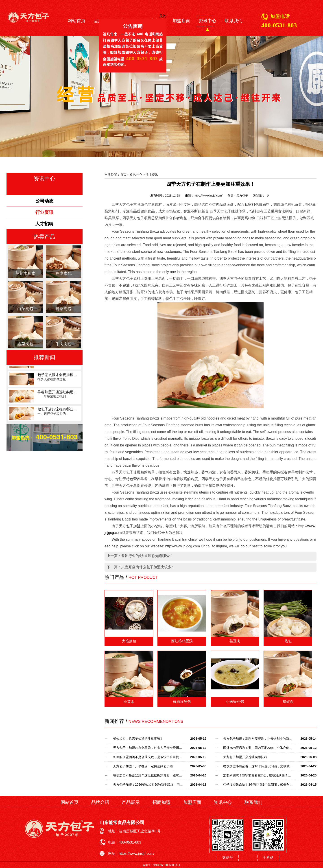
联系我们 (234, 21)
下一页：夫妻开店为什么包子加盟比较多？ (141, 567)
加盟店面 (181, 21)
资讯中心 (207, 21)
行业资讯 (152, 175)
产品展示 (131, 802)
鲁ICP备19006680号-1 (167, 865)
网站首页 (76, 21)
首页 (123, 175)
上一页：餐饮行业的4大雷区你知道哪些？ (140, 556)
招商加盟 (161, 802)
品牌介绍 (100, 802)
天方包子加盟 (130, 526)
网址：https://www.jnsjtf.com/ (131, 854)
